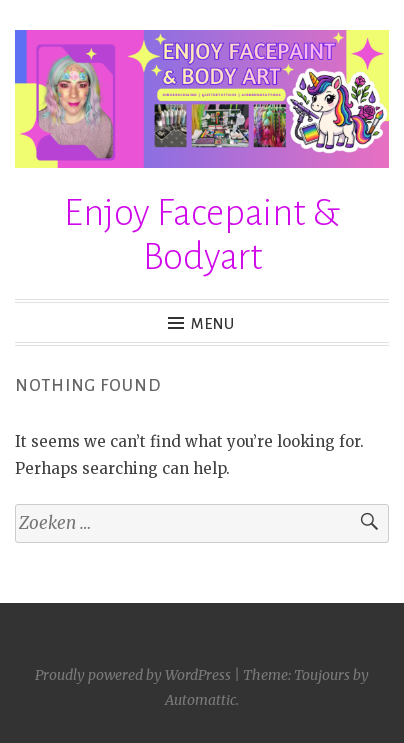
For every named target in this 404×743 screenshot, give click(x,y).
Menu (213, 324)
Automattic (200, 700)
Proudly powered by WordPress (133, 675)
